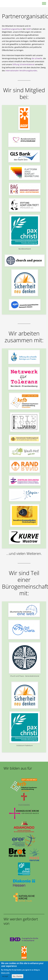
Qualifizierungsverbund (12, 29)
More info (5, 974)
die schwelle (37, 58)
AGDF (29, 29)
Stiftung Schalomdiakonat (23, 64)
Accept (5, 978)
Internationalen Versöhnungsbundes (21, 71)
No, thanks (18, 978)
